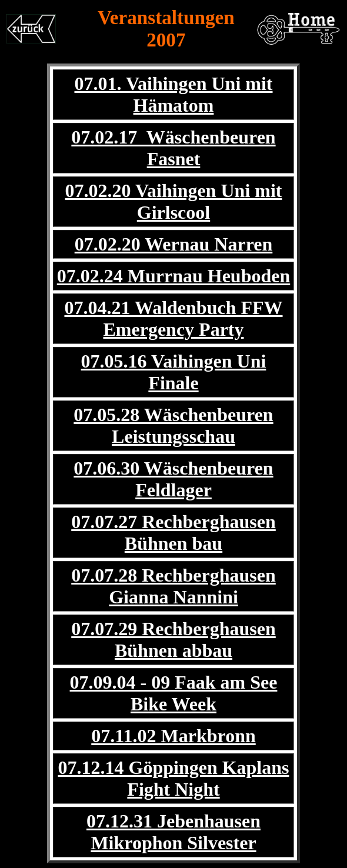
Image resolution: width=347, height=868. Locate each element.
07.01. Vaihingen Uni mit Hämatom (174, 94)
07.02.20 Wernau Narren (174, 244)
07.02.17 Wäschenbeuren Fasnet (173, 148)
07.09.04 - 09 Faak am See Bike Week (174, 693)
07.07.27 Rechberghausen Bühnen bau (174, 533)
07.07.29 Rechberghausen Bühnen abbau (174, 640)
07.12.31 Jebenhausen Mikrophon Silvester (174, 832)
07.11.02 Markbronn (173, 736)
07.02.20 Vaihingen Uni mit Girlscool (174, 201)
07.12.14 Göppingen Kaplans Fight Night (174, 778)
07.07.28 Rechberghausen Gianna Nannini (174, 586)
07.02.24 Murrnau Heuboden (174, 276)
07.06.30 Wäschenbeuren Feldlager (173, 479)
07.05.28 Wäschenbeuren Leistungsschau (173, 425)
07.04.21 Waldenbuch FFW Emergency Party (173, 318)
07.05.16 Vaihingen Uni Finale (174, 372)
